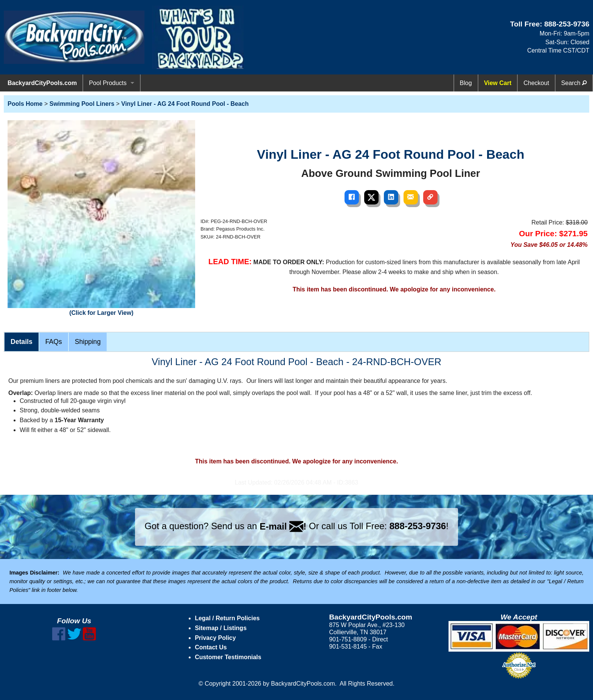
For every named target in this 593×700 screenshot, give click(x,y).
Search (574, 83)
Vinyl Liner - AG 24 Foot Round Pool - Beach (185, 104)
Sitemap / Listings (221, 628)
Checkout (536, 83)
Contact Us (211, 647)
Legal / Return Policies (227, 618)
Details (22, 342)
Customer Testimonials (228, 657)
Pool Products (108, 83)
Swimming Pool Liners (82, 104)
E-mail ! (283, 526)
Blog (466, 83)
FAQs (54, 342)
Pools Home (25, 104)
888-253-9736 (567, 24)
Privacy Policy (215, 638)
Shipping (88, 342)
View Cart (498, 83)
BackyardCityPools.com (42, 83)
